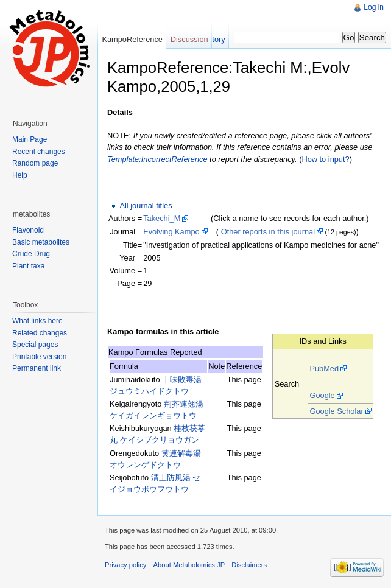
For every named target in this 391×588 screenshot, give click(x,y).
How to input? (325, 159)
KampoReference (132, 39)
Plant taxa (28, 266)
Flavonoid (28, 230)
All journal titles (146, 205)
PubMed (324, 369)
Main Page (30, 139)
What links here (37, 321)
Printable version (39, 357)
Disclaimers (249, 565)
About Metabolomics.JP (189, 565)
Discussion (189, 39)
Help (20, 175)
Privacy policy (125, 565)
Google (322, 395)
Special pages (35, 345)
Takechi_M (162, 218)
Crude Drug (31, 254)
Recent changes (39, 152)
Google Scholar (336, 411)
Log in (374, 7)
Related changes (40, 333)
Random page (35, 163)
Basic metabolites (41, 242)
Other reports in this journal (268, 232)
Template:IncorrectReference (157, 159)
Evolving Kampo (171, 232)
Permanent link (37, 368)
